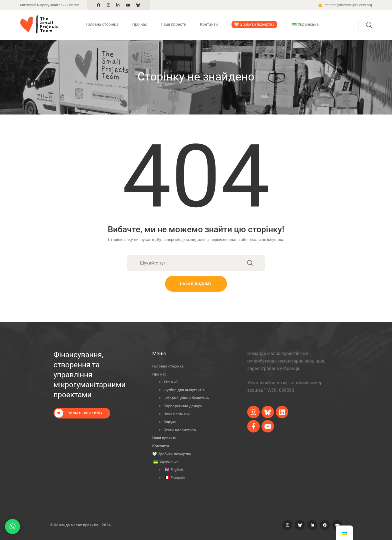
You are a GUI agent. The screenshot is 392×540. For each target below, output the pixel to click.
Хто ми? (170, 382)
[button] (12, 526)
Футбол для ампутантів (184, 390)
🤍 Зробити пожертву (254, 24)
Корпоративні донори (183, 406)
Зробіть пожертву (79, 413)
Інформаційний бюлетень (186, 398)
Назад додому (196, 284)
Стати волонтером (180, 430)
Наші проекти (173, 24)
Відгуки (170, 422)
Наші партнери (177, 414)
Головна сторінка (102, 24)
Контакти (209, 24)
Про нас (140, 24)
